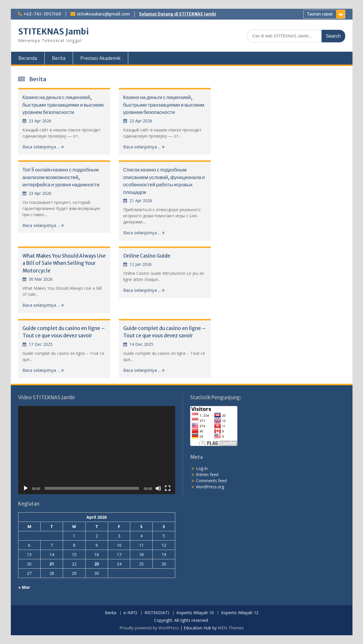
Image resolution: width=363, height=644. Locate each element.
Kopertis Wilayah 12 (240, 613)
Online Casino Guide (147, 256)
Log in (202, 468)
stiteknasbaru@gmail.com (103, 14)
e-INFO (130, 613)
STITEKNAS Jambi (53, 32)
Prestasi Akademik (100, 58)
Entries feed (207, 474)
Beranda (28, 58)
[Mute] (158, 488)
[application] (97, 450)
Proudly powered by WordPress (149, 628)
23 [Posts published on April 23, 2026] (97, 564)
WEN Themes (231, 628)
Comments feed (211, 481)
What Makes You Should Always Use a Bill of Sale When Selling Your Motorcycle (64, 263)
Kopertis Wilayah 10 (195, 613)
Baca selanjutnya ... (41, 147)
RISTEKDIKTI (157, 613)
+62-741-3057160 (42, 14)
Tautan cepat (320, 14)
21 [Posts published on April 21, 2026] (52, 564)
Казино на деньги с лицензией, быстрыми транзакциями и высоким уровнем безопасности (63, 105)
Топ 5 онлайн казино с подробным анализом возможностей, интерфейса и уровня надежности (61, 177)
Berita (59, 58)
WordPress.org (210, 487)
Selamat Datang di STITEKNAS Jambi (178, 14)
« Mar (24, 587)
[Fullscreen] (168, 488)
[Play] (26, 488)
